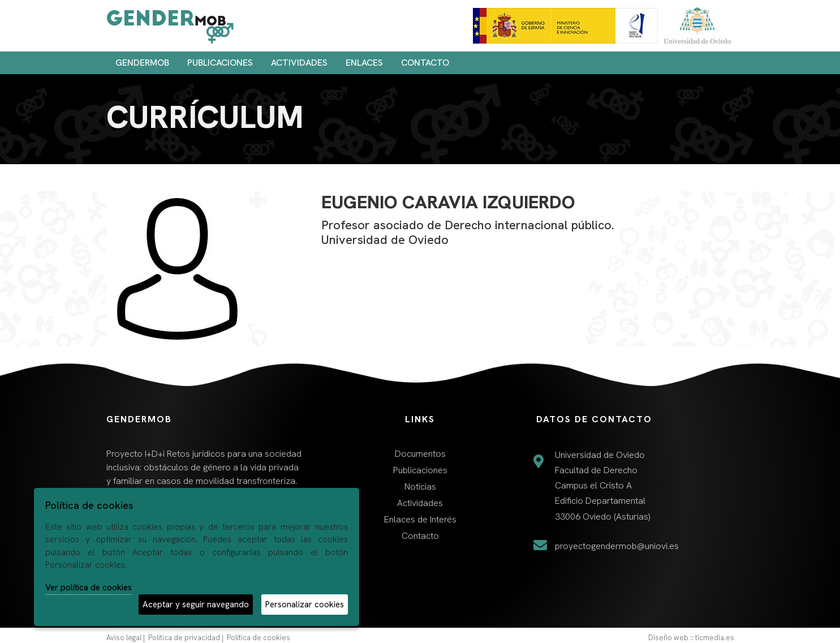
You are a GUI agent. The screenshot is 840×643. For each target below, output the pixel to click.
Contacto (425, 63)
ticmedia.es (715, 638)
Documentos (420, 454)
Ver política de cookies (89, 588)
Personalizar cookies (305, 605)
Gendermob (142, 63)
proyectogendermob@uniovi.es (617, 546)
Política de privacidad (184, 638)
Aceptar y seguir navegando (196, 605)
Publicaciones (220, 63)
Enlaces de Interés (420, 519)
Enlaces (364, 63)
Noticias (420, 486)
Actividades (299, 63)
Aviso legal (124, 638)
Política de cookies (259, 638)
